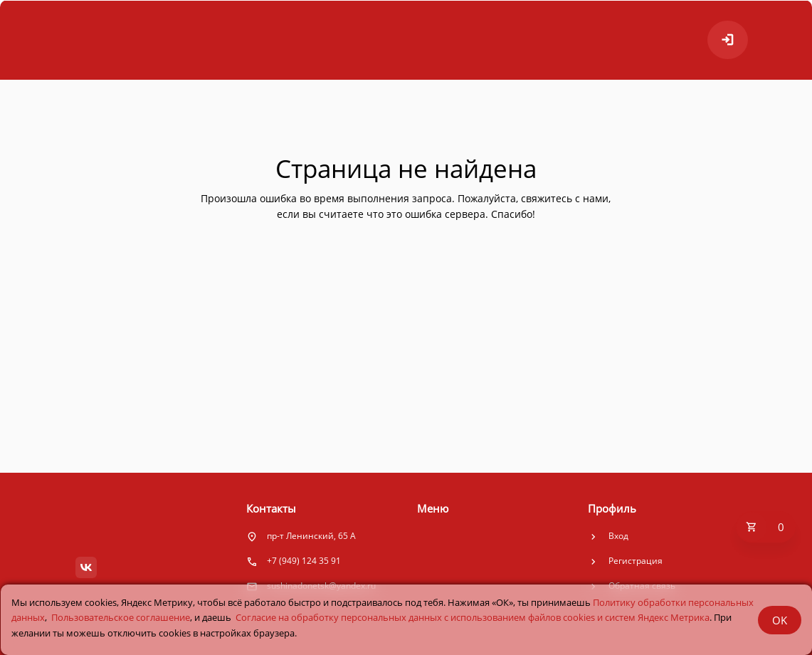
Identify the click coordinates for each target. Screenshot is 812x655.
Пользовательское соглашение (121, 617)
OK (780, 620)
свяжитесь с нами (565, 198)
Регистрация (636, 561)
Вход (618, 536)
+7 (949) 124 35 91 (304, 561)
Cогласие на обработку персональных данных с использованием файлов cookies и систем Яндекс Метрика (473, 617)
